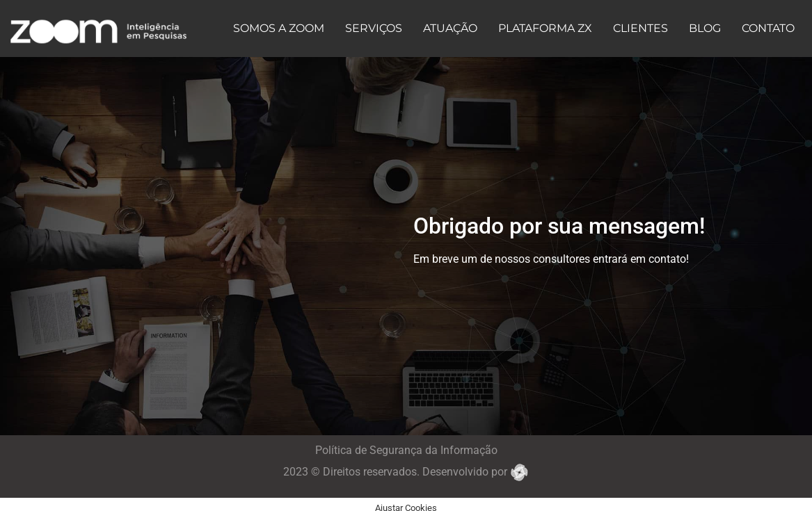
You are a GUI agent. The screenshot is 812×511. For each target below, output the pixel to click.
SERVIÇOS (374, 28)
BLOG (705, 28)
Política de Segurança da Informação (406, 450)
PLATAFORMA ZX (545, 28)
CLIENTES (640, 28)
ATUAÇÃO (450, 28)
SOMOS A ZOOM (279, 28)
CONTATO (768, 28)
